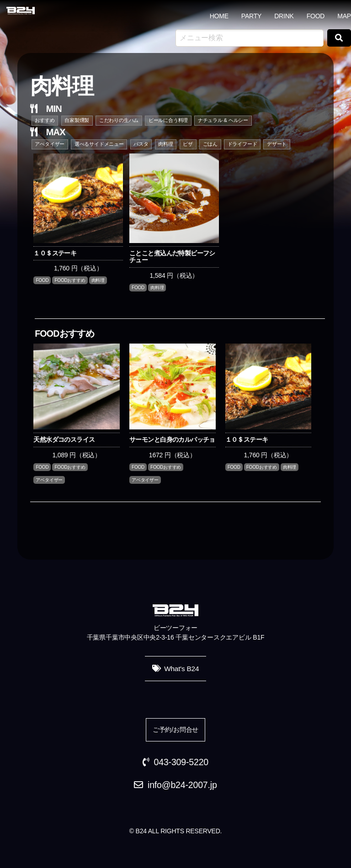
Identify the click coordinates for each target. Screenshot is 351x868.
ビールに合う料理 (168, 120)
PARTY (251, 16)
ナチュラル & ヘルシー (223, 120)
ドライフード (242, 144)
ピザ (188, 144)
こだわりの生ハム (119, 120)
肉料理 (165, 144)
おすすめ (45, 120)
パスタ (141, 144)
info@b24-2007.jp (182, 785)
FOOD (316, 16)
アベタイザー (49, 480)
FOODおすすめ (70, 280)
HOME (219, 16)
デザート (277, 144)
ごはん (210, 144)
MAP (344, 16)
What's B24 (181, 669)
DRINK (284, 16)
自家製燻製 (77, 120)
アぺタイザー (50, 144)
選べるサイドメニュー (99, 144)
